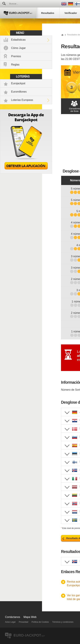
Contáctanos (13, 617)
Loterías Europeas (22, 100)
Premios (16, 56)
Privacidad (24, 622)
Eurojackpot (18, 83)
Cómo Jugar (18, 48)
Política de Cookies (40, 622)
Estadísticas (18, 40)
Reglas (15, 65)
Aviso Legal (10, 622)
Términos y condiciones (63, 622)
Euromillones (19, 92)
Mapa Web (30, 617)
